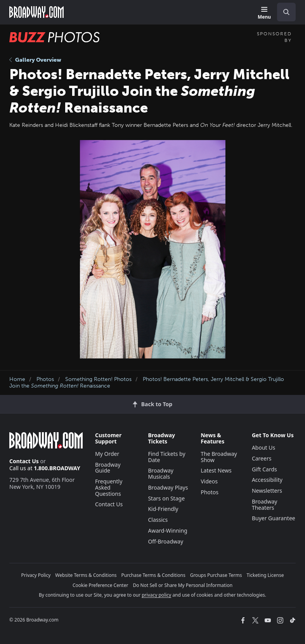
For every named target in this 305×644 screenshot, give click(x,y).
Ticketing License (265, 575)
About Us (263, 448)
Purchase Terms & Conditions (153, 575)
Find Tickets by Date (166, 457)
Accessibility (267, 480)
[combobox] (283, 12)
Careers (262, 458)
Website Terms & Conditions (86, 575)
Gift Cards (264, 469)
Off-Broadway (165, 541)
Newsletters (267, 491)
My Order (107, 454)
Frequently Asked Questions (109, 487)
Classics (158, 520)
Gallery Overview (35, 60)
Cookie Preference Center (101, 585)
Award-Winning (167, 531)
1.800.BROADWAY (57, 468)
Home (17, 379)
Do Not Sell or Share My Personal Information (183, 585)
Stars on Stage (166, 498)
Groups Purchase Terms (216, 575)
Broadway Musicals (161, 473)
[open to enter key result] (286, 12)
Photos (45, 379)
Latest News (216, 470)
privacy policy (156, 595)
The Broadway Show (219, 457)
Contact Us (24, 461)
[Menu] (264, 13)
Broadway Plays (168, 487)
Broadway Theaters (265, 505)
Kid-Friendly (163, 509)
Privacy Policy (36, 575)
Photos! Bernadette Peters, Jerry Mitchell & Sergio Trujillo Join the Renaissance (147, 383)
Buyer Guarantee (274, 518)
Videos (209, 481)
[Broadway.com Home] (36, 12)
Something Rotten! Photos (98, 379)
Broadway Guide (108, 468)
